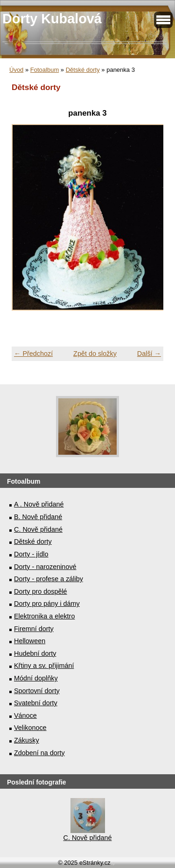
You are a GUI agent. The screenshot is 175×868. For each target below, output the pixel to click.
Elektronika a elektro (44, 616)
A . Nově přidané (39, 504)
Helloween (30, 641)
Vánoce (25, 715)
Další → (149, 354)
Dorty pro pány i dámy (47, 604)
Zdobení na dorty (39, 753)
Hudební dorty (35, 653)
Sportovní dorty (37, 691)
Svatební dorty (36, 703)
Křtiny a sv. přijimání (44, 666)
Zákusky (27, 740)
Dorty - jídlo (31, 554)
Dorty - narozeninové (45, 567)
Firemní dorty (34, 629)
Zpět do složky (95, 354)
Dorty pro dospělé (41, 591)
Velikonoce (30, 728)
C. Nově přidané (38, 529)
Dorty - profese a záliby (49, 579)
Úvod (16, 70)
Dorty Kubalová (52, 19)
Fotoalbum (45, 70)
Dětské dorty (83, 70)
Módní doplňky (36, 678)
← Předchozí (33, 354)
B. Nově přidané (38, 517)
